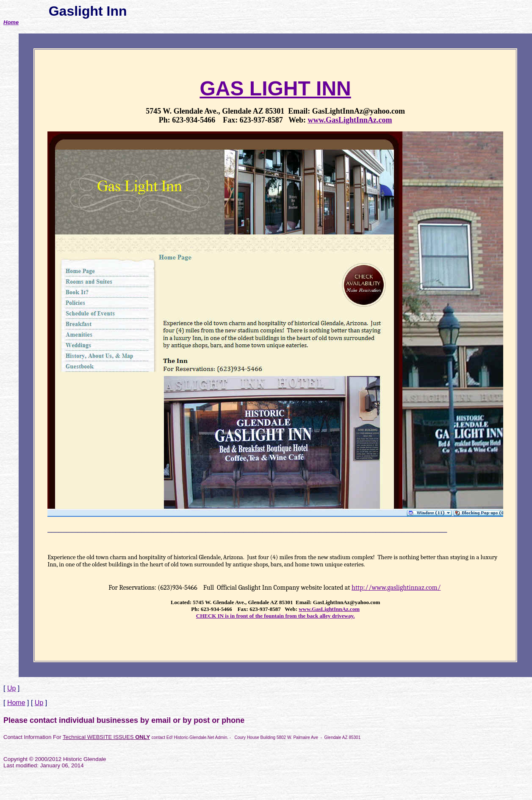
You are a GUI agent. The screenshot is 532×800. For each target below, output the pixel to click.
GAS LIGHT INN (275, 88)
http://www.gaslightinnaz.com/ (396, 588)
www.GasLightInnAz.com (350, 120)
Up (11, 688)
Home (11, 22)
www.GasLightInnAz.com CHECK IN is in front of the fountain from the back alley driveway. (278, 612)
